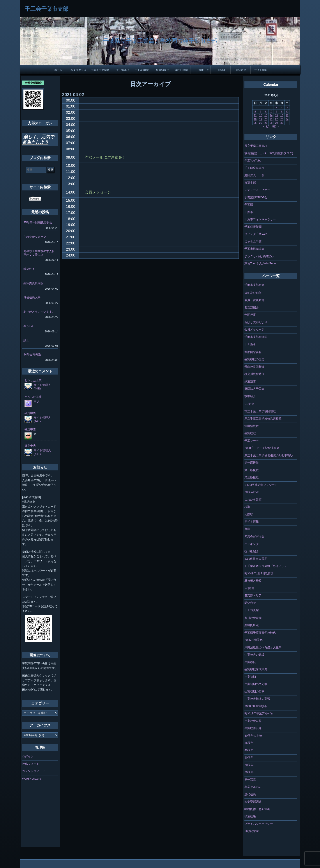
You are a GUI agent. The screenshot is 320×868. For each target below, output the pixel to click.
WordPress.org (32, 779)
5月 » (276, 126)
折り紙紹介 (252, 551)
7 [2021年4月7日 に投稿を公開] (271, 111)
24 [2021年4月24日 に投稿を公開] (287, 119)
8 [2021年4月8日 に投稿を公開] (276, 111)
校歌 (247, 507)
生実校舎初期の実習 (257, 699)
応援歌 (249, 514)
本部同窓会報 (253, 352)
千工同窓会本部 (254, 168)
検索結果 (250, 816)
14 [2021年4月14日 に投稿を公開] (271, 115)
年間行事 (250, 315)
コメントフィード (34, 771)
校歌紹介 (161, 70)
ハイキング (252, 544)
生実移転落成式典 (256, 669)
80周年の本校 (253, 736)
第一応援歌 (252, 463)
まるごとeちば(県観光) (259, 256)
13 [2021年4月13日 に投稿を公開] (266, 115)
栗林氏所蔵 (252, 625)
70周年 (249, 765)
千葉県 (249, 205)
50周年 (249, 758)
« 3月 (266, 126)
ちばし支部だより (256, 322)
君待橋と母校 (253, 581)
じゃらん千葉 (253, 241)
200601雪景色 (253, 640)
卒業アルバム (253, 787)
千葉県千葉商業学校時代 (260, 633)
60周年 (249, 772)
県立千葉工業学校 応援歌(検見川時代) (269, 455)
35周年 (249, 743)
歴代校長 (250, 794)
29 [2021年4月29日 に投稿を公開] (276, 123)
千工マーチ (252, 441)
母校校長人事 (32, 297)
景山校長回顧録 (254, 367)
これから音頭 (253, 499)
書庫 (201, 70)
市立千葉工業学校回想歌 (260, 411)
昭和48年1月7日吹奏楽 (259, 573)
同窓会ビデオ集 (254, 537)
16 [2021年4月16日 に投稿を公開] (282, 115)
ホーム (58, 70)
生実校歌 (250, 433)
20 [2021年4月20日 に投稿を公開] (266, 119)
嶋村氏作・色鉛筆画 (257, 809)
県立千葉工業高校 (256, 146)
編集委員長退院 (33, 283)
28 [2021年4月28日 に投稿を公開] (271, 123)
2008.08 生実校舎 (256, 706)
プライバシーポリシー (259, 824)
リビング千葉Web (256, 234)
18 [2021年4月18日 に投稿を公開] (255, 119)
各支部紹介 (252, 308)
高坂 (37, 401)
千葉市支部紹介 (100, 70)
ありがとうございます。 (39, 312)
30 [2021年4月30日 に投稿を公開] (282, 123)
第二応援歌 (252, 470)
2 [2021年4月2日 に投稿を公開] (282, 108)
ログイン (28, 756)
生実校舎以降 (253, 728)
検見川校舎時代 (254, 374)
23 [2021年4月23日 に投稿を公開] (282, 119)
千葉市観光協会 (254, 249)
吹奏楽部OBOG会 (256, 197)
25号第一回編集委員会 (38, 222)
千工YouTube (253, 161)
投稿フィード (31, 764)
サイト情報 (261, 70)
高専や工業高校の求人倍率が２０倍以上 (39, 253)
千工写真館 (141, 70)
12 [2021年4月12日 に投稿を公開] (260, 115)
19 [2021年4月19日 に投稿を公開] (260, 119)
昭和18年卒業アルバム (259, 713)
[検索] (35, 199)
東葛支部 (250, 183)
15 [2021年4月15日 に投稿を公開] (276, 115)
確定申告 (30, 413)
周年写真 (250, 780)
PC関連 (221, 70)
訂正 (26, 340)
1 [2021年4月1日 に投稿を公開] (276, 108)
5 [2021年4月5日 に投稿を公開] (260, 111)
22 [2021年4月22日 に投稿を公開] (276, 119)
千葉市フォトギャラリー (260, 219)
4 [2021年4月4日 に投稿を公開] (255, 111)
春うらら (29, 326)
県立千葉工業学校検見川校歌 (263, 419)
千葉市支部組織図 (256, 337)
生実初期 (250, 677)
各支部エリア (78, 70)
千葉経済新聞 (253, 227)
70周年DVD (252, 492)
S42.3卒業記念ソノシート (261, 485)
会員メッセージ (254, 329)
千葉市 (249, 212)
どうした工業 (33, 380)
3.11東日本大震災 (256, 559)
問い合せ (241, 70)
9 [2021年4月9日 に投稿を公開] (282, 111)
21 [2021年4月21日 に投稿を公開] (271, 119)
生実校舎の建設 (254, 655)
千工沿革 (121, 70)
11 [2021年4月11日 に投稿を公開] (255, 115)
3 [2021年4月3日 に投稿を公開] (287, 108)
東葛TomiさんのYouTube (260, 263)
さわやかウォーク (35, 237)
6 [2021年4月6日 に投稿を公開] (266, 111)
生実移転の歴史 (254, 359)
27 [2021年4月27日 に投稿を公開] (266, 123)
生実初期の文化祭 (256, 684)
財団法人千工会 (254, 175)
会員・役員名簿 (254, 300)
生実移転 (250, 662)
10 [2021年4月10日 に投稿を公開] (287, 111)
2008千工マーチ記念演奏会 (262, 448)
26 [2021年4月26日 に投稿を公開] (260, 123)
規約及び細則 (253, 293)
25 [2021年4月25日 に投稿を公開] (255, 123)
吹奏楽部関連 (253, 802)
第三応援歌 (252, 477)
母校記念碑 (181, 70)
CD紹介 (249, 404)
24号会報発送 (32, 354)
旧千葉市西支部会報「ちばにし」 (266, 566)
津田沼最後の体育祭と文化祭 (263, 647)
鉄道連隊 (250, 381)
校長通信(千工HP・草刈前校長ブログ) (269, 153)
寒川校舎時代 (253, 618)
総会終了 (29, 269)
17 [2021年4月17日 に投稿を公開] (287, 115)
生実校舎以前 (253, 721)
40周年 (249, 750)
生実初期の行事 (254, 691)
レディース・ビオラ (257, 190)
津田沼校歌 (252, 426)
